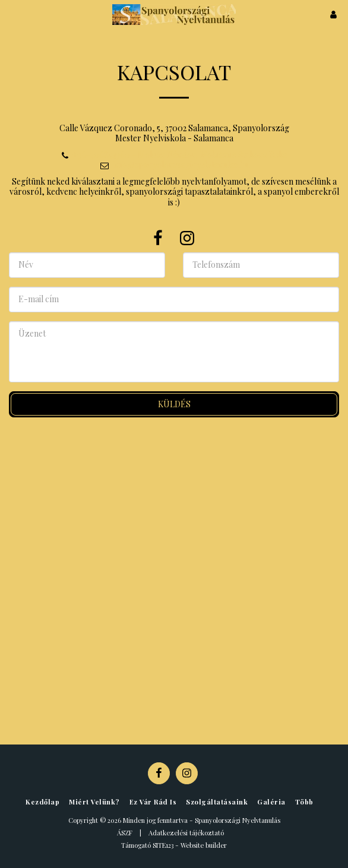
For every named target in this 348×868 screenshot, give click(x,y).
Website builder (204, 845)
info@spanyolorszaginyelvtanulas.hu (174, 165)
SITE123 (163, 845)
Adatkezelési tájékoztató (186, 833)
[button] (13, 14)
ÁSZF (125, 833)
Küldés (174, 404)
